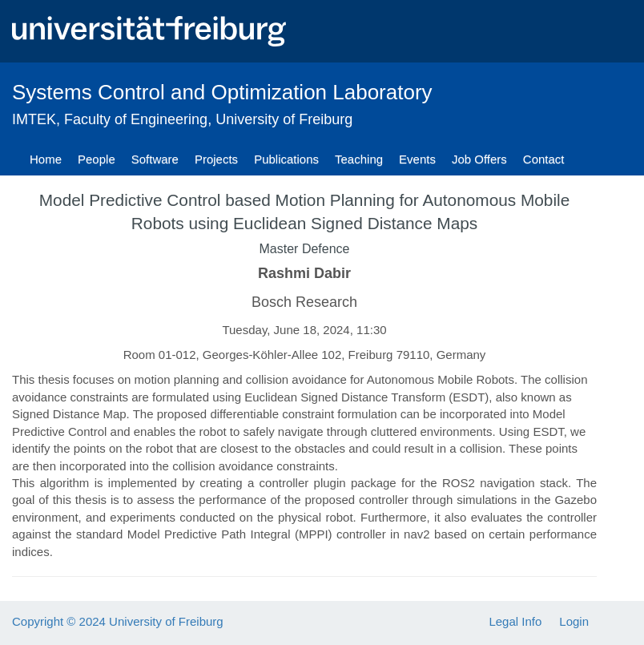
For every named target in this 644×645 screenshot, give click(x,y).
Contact (544, 159)
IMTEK (34, 119)
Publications (286, 159)
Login (574, 621)
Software (155, 159)
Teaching (359, 159)
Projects (216, 159)
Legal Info (515, 621)
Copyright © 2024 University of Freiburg (118, 621)
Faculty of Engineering (136, 119)
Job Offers (479, 159)
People (97, 159)
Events (417, 159)
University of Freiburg (284, 119)
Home (46, 159)
